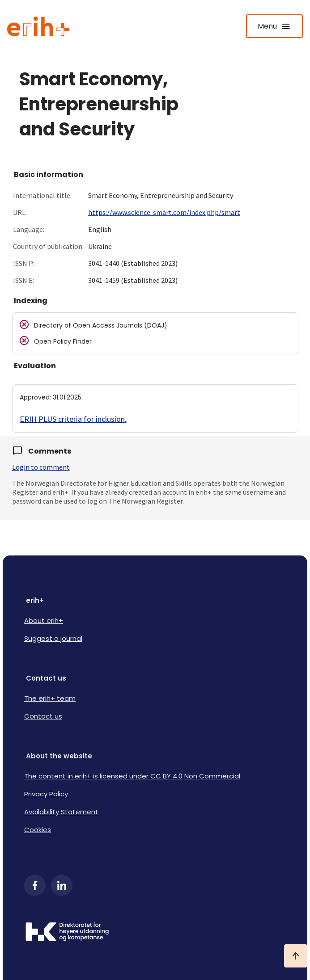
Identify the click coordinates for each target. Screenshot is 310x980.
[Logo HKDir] (155, 933)
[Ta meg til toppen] (296, 956)
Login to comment (41, 467)
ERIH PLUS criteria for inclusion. (73, 419)
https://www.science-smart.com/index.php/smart (164, 212)
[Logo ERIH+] (38, 26)
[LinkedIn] (62, 885)
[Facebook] (35, 885)
